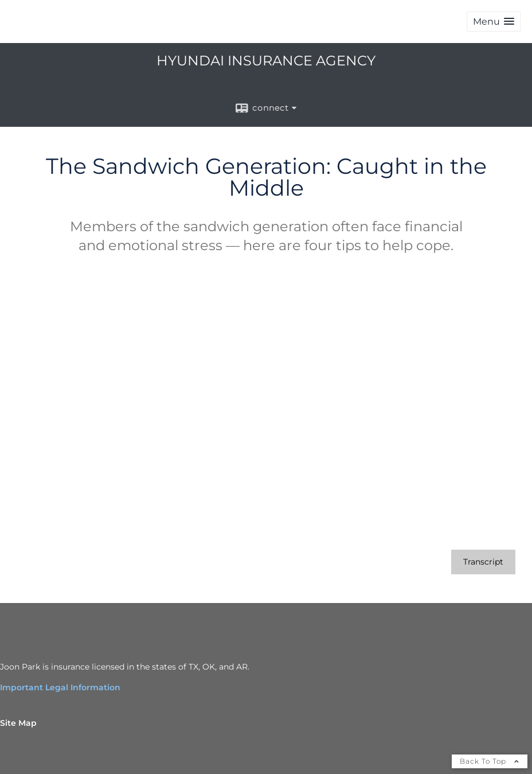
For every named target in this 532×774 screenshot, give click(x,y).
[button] (494, 22)
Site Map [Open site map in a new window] (18, 723)
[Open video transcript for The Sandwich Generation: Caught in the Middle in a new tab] (483, 562)
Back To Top (490, 761)
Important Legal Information (60, 687)
